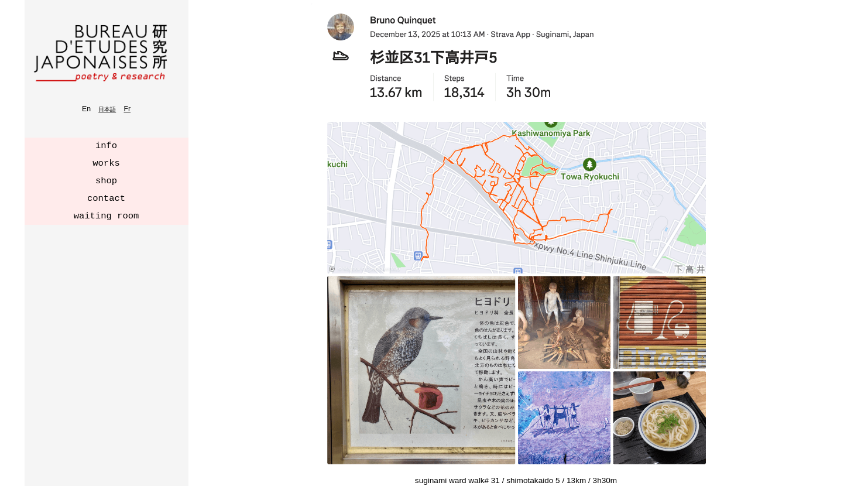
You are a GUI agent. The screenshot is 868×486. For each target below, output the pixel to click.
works (106, 163)
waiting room (107, 216)
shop (106, 181)
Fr (127, 109)
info (106, 146)
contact (106, 198)
